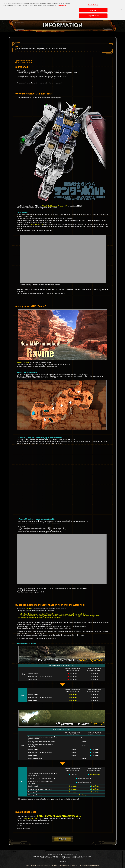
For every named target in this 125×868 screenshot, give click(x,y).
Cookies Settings (93, 5)
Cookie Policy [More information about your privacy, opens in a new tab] (62, 5)
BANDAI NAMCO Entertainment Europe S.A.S (65, 865)
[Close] (122, 10)
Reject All (93, 10)
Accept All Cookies (93, 16)
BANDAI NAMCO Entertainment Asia (89, 865)
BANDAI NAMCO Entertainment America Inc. (38, 865)
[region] (62, 10)
